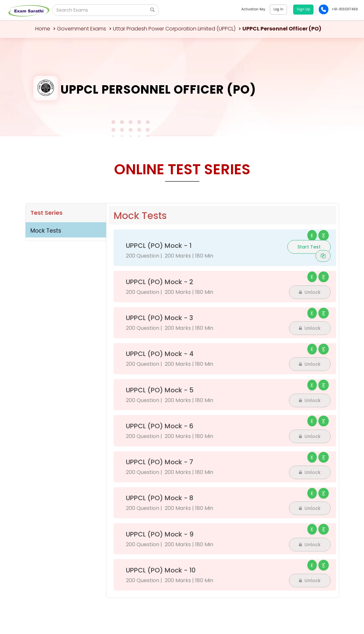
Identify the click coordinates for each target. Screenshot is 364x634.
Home (43, 29)
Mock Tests (46, 231)
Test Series (46, 213)
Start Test (309, 247)
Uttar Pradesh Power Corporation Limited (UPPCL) (174, 29)
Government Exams (82, 29)
